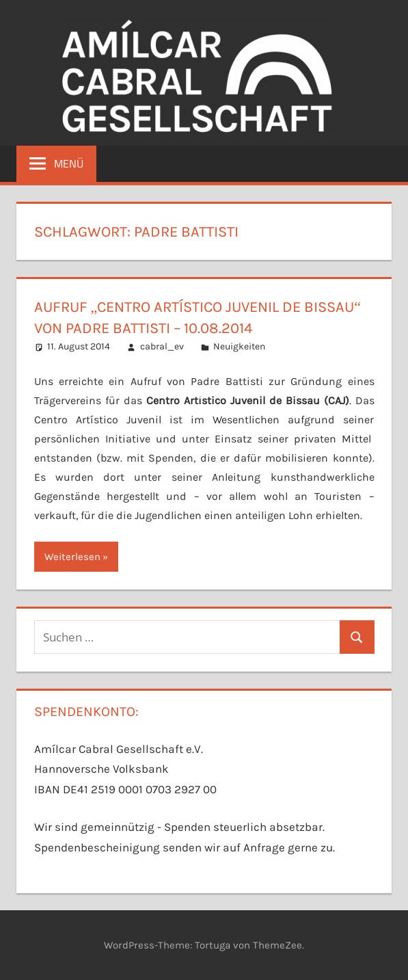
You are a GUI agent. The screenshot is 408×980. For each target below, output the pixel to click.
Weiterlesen (72, 557)
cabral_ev (162, 346)
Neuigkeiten (239, 346)
